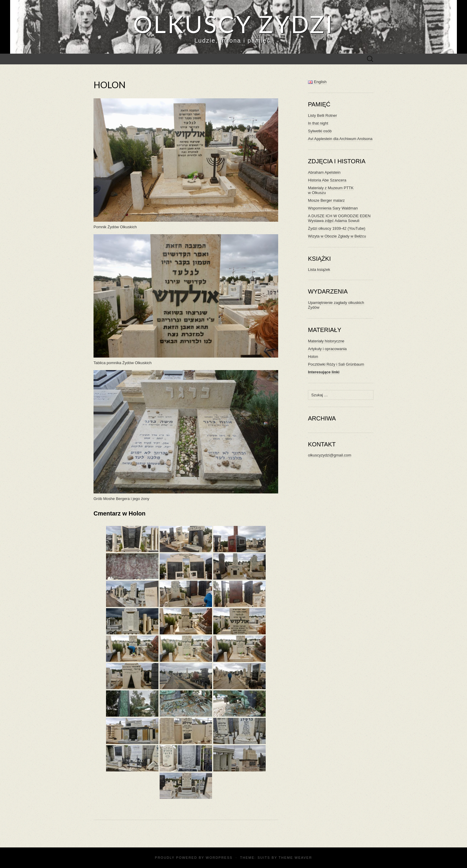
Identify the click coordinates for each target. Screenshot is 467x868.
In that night (318, 123)
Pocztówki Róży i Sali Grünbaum (336, 364)
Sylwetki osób (320, 131)
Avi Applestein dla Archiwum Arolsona (340, 139)
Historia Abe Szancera (327, 180)
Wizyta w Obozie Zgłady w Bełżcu (337, 236)
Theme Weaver (295, 858)
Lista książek (319, 270)
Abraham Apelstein (324, 172)
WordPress (219, 858)
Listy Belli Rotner (323, 115)
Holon (313, 357)
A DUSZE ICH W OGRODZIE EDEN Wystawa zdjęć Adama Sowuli (339, 218)
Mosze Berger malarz (326, 200)
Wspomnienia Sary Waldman (333, 208)
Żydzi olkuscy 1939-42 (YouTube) (337, 228)
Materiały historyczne (326, 341)
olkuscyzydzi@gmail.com (330, 455)
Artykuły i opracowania (327, 349)
